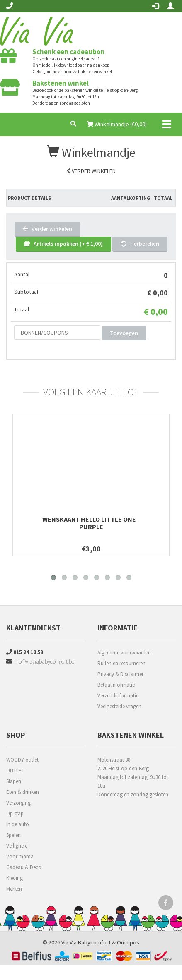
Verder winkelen (91, 171)
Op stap (15, 813)
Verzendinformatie (118, 696)
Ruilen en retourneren (121, 663)
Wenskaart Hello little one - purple (91, 523)
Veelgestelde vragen (119, 706)
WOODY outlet (22, 760)
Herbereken (140, 244)
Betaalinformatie (116, 685)
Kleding (15, 878)
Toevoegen (124, 333)
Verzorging (18, 803)
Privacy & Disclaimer (120, 674)
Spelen (13, 835)
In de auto (18, 824)
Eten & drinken (23, 792)
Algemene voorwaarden (124, 653)
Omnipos (128, 942)
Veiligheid (17, 846)
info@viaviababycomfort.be (40, 661)
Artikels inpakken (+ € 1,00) (63, 244)
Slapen (14, 781)
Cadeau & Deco (24, 867)
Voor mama (20, 857)
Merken (14, 889)
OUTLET (15, 770)
